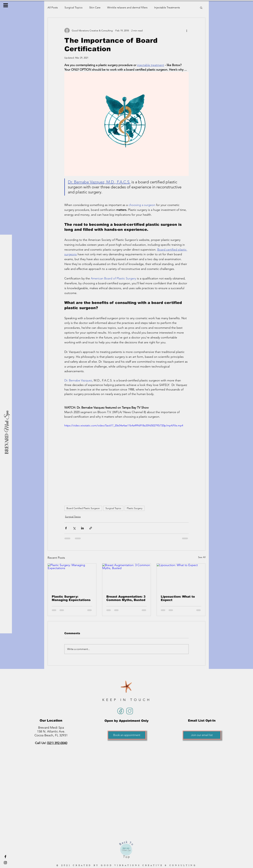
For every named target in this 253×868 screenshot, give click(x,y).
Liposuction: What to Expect (178, 598)
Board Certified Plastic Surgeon (83, 508)
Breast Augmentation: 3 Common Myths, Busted (126, 598)
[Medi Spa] (7, 421)
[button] (6, 5)
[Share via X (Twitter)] (74, 528)
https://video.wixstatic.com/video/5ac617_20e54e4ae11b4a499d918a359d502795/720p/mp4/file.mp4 (124, 425)
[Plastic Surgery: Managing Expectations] (72, 577)
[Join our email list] (202, 735)
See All (202, 557)
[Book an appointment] (127, 735)
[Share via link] (91, 528)
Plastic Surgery (135, 508)
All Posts (53, 7)
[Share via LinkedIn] (82, 528)
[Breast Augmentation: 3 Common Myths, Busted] (127, 577)
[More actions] (187, 31)
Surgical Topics (73, 7)
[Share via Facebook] (66, 528)
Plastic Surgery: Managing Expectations (71, 598)
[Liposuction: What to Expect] (181, 577)
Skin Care (95, 7)
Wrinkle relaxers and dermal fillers (127, 7)
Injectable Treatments (167, 7)
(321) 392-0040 (57, 743)
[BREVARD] (6, 444)
